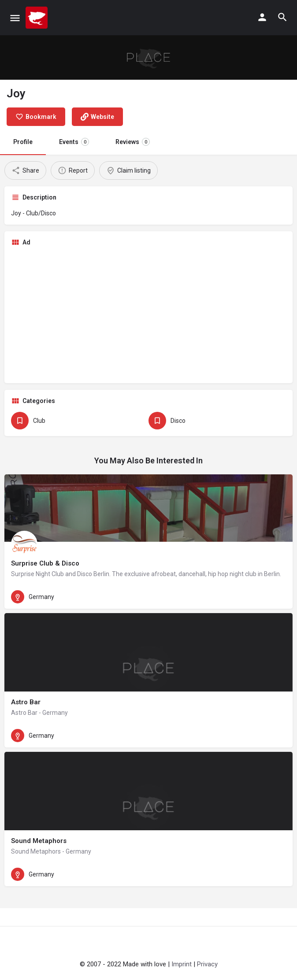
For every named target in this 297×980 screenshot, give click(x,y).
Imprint (182, 964)
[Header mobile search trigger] (282, 17)
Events (74, 142)
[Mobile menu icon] (15, 18)
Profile (23, 142)
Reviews (133, 142)
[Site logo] (38, 18)
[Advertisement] (148, 315)
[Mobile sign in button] (262, 17)
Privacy (207, 964)
